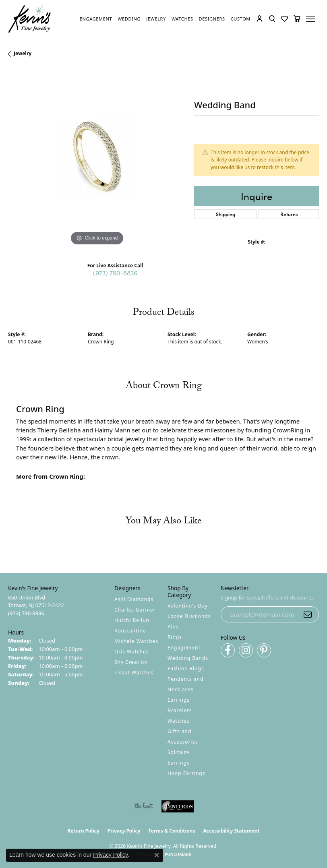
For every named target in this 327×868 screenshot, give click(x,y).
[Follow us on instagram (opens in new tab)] (246, 650)
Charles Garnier (135, 610)
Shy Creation (131, 662)
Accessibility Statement (231, 831)
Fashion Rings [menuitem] (186, 669)
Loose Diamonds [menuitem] (189, 616)
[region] (97, 159)
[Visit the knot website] (143, 806)
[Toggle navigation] (312, 19)
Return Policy (83, 831)
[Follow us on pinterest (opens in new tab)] (264, 650)
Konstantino (130, 631)
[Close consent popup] (157, 855)
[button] (260, 19)
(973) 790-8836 (115, 273)
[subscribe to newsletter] (308, 614)
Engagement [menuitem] (184, 648)
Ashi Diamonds (134, 599)
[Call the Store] (26, 613)
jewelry (23, 53)
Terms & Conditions (172, 831)
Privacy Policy (124, 831)
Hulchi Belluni (133, 620)
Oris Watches (132, 652)
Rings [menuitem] (175, 637)
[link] (96, 19)
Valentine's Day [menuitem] (188, 606)
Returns (289, 214)
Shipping (226, 214)
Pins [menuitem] (173, 627)
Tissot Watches (134, 673)
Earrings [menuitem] (179, 700)
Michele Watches (136, 641)
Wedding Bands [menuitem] (188, 658)
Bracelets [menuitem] (180, 710)
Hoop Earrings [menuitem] (186, 773)
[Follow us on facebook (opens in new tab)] (228, 650)
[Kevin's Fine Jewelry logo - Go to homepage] (30, 19)
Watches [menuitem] (178, 721)
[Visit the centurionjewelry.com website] (178, 806)
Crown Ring (101, 342)
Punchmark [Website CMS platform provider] (178, 854)
